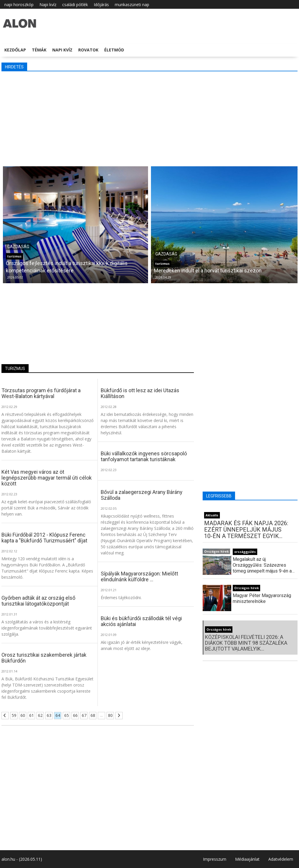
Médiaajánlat (247, 859)
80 (110, 715)
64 (58, 715)
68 (93, 715)
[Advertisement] (149, 118)
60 (23, 715)
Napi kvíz (48, 5)
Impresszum (215, 859)
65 (67, 715)
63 (49, 715)
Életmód (114, 50)
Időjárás (101, 5)
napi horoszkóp (19, 5)
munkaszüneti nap (132, 5)
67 (84, 715)
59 (14, 715)
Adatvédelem (281, 859)
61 (32, 715)
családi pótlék (75, 5)
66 (75, 715)
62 (40, 715)
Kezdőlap (15, 50)
